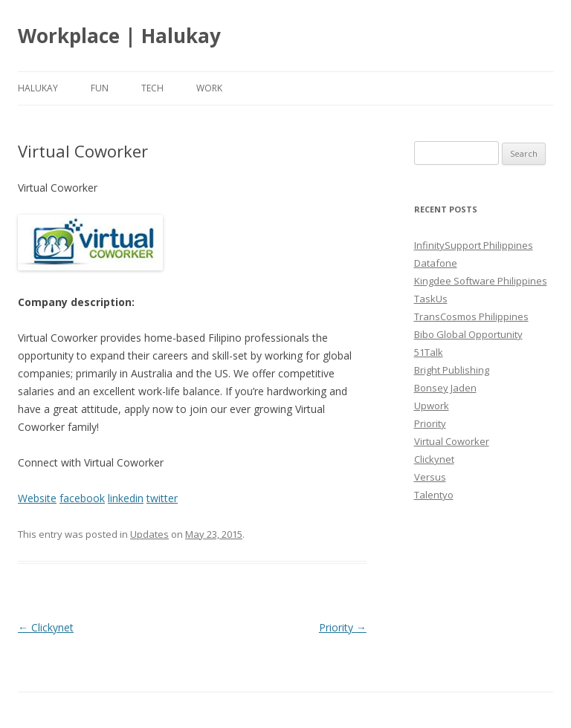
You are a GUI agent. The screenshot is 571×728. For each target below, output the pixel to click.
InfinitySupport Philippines (474, 245)
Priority (343, 627)
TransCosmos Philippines (471, 316)
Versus (430, 477)
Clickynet (46, 627)
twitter (162, 498)
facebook (82, 498)
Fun (100, 88)
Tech (152, 88)
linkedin (126, 498)
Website (37, 498)
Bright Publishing (452, 370)
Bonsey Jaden (445, 388)
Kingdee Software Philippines (481, 281)
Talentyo (434, 495)
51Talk (429, 352)
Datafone (436, 263)
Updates (149, 534)
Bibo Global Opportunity (468, 334)
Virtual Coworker (452, 441)
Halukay (38, 88)
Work (209, 88)
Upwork (432, 406)
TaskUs (431, 299)
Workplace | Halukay (119, 36)
